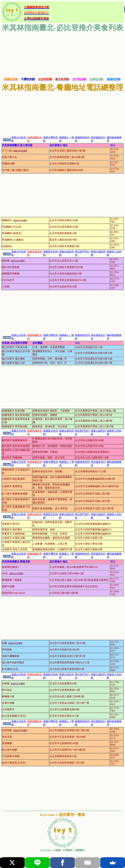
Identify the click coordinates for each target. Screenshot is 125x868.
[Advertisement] (62, 54)
